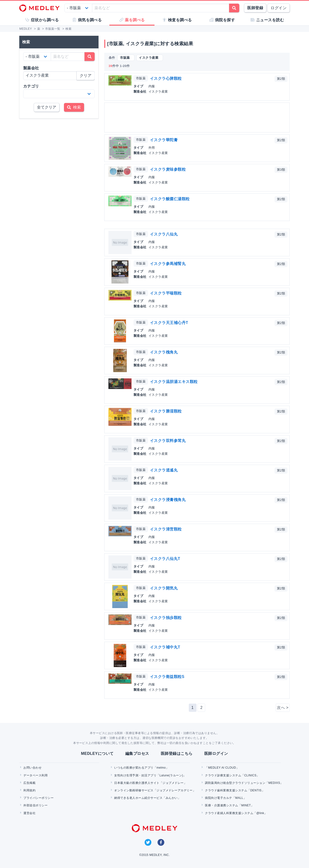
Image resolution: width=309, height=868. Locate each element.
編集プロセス (137, 754)
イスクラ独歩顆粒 (166, 618)
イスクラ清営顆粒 (166, 529)
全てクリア (47, 107)
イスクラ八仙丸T (165, 559)
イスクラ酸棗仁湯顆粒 (170, 199)
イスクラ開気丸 (164, 588)
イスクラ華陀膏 (164, 140)
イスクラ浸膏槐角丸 (168, 500)
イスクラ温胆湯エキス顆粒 (174, 382)
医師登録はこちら (177, 754)
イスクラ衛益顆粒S (167, 677)
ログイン (279, 8)
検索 (74, 107)
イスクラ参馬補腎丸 (168, 264)
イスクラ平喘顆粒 (166, 293)
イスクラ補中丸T (165, 647)
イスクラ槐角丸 (164, 352)
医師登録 (255, 8)
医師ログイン (216, 754)
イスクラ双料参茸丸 (168, 441)
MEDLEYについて (97, 754)
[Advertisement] (198, 118)
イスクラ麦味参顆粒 (168, 169)
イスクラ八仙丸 (164, 234)
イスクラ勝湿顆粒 (166, 411)
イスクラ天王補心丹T (169, 323)
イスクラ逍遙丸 (164, 470)
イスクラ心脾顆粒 (166, 78)
